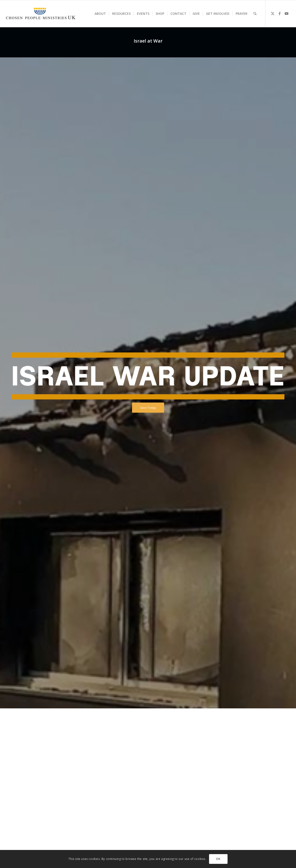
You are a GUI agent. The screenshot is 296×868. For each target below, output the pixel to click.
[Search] (255, 14)
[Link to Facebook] (280, 13)
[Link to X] (273, 13)
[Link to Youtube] (287, 13)
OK (218, 859)
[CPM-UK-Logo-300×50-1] (41, 14)
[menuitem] (100, 14)
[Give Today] (148, 408)
